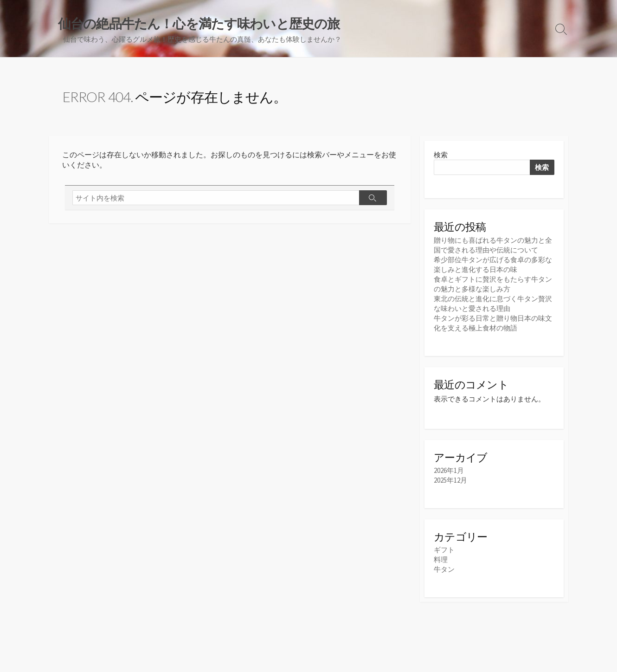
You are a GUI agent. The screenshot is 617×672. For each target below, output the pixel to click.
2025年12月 (450, 480)
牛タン (444, 569)
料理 (441, 559)
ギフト (444, 550)
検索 (441, 155)
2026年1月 (449, 470)
